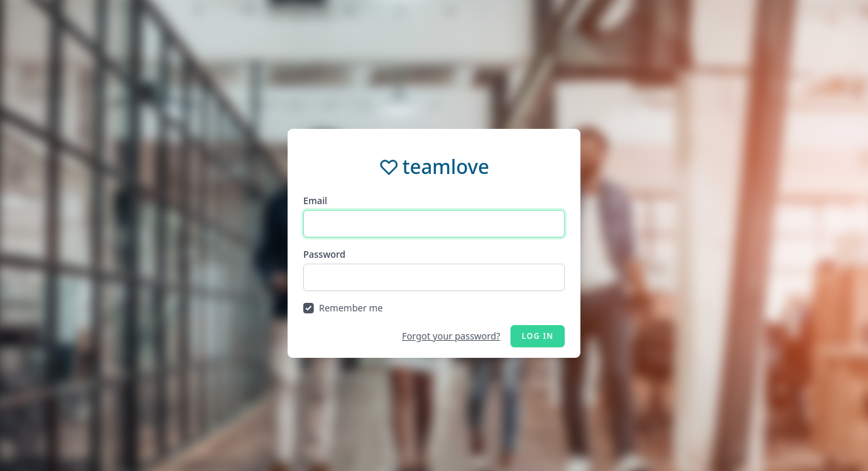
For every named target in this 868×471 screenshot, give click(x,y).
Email (315, 201)
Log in (538, 336)
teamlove (445, 167)
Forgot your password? (451, 336)
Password (324, 254)
